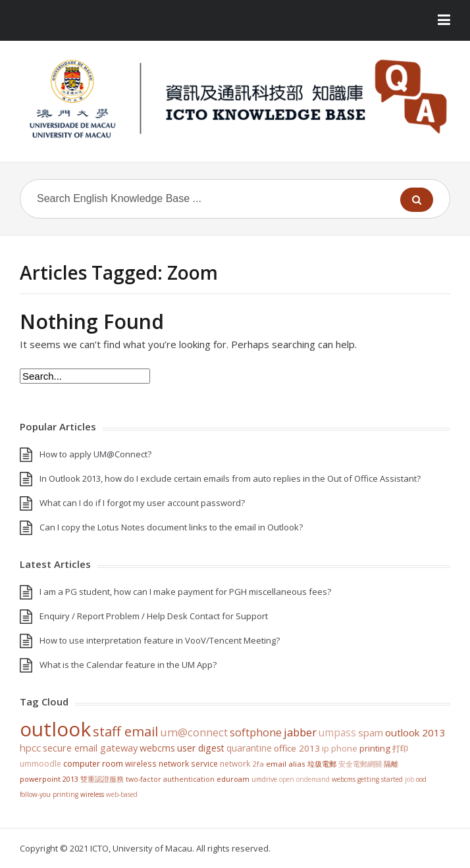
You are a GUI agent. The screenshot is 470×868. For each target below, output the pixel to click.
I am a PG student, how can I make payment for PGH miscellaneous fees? (185, 592)
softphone (256, 732)
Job (409, 779)
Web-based (122, 794)
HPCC (30, 748)
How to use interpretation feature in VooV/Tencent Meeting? (160, 640)
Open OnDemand (304, 779)
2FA (258, 764)
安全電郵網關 (360, 764)
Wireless (92, 794)
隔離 (391, 764)
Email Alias (286, 764)
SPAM (371, 732)
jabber (300, 732)
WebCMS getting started (367, 779)
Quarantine (249, 748)
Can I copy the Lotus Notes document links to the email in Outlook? (171, 527)
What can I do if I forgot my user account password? (142, 503)
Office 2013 (297, 748)
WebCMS (157, 748)
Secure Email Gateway (90, 748)
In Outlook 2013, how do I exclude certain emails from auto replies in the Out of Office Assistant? (230, 478)
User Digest (201, 748)
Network (235, 763)
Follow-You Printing (49, 794)
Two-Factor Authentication (170, 779)
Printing (375, 748)
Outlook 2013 (415, 732)
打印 (400, 749)
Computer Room (93, 764)
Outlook (55, 729)
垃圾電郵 (322, 764)
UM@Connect (194, 732)
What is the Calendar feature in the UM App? (128, 665)
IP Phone (340, 748)
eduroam (233, 779)
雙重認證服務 (102, 779)
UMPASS (337, 733)
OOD (421, 779)
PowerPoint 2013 (49, 779)
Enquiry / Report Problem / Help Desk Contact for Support (154, 616)
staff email (125, 731)
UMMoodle (40, 764)
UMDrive (264, 779)
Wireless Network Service (171, 763)
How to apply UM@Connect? (95, 454)
